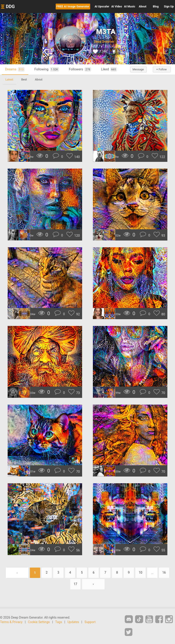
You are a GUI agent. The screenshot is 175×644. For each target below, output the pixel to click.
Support (90, 622)
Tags (59, 622)
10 (141, 573)
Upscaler (102, 6)
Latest (9, 79)
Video (117, 6)
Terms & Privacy (11, 622)
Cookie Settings (39, 622)
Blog (156, 6)
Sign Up (169, 6)
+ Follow (162, 69)
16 (164, 573)
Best (24, 79)
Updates (73, 622)
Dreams (15, 69)
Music (130, 6)
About (143, 6)
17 (75, 584)
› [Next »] (93, 584)
